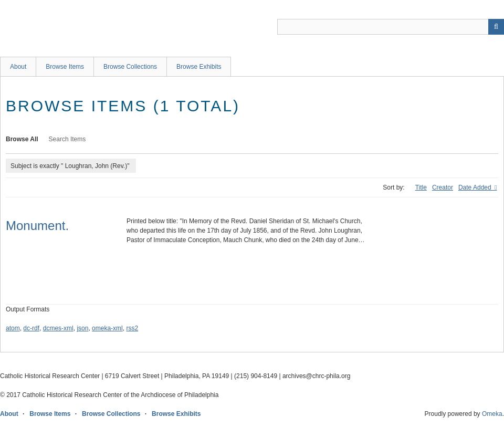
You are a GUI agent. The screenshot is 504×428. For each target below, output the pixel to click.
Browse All (22, 139)
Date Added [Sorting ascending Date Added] (476, 187)
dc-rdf (31, 328)
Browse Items (65, 67)
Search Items (67, 139)
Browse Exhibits (199, 67)
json (82, 328)
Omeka (492, 414)
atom (13, 328)
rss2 (132, 328)
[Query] (391, 27)
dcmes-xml (58, 328)
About (18, 67)
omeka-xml (107, 328)
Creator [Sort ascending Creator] (443, 187)
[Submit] (496, 27)
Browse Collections (130, 67)
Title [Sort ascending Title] (421, 187)
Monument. (37, 226)
